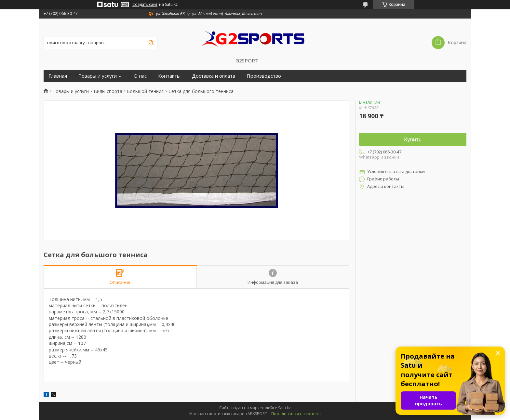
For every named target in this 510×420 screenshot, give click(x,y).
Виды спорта (108, 91)
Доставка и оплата (214, 76)
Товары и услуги (98, 76)
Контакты (169, 76)
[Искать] (151, 43)
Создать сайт (145, 5)
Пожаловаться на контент (296, 414)
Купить (413, 140)
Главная (58, 76)
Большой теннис (145, 91)
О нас (140, 76)
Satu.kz (284, 408)
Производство (264, 76)
